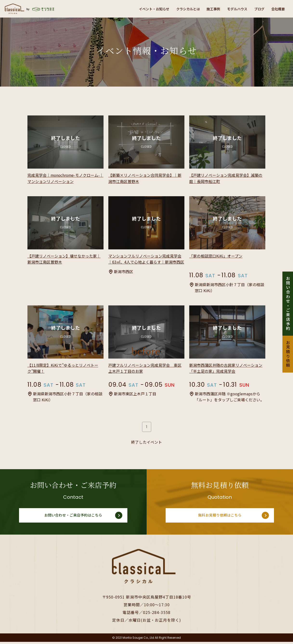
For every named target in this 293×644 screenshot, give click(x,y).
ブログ (256, 9)
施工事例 (205, 9)
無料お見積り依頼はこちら (220, 517)
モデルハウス (232, 9)
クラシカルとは (177, 9)
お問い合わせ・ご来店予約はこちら (73, 517)
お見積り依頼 (288, 354)
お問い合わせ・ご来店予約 (288, 303)
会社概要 (277, 9)
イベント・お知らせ (139, 9)
